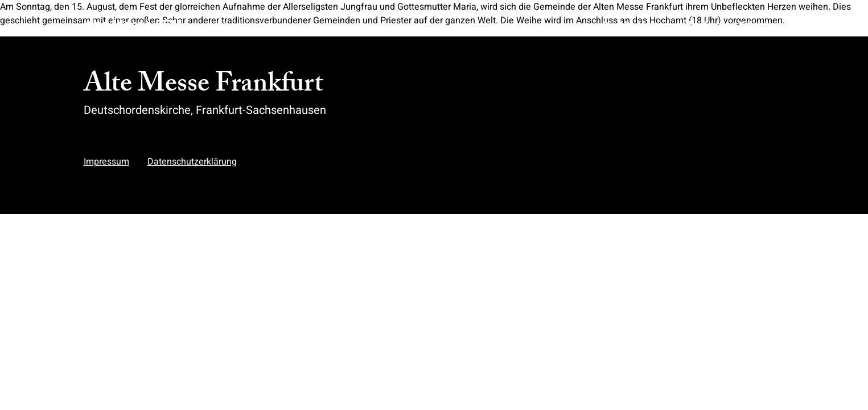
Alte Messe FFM (133, 25)
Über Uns (702, 25)
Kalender (757, 25)
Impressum (106, 162)
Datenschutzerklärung (192, 162)
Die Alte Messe (633, 25)
